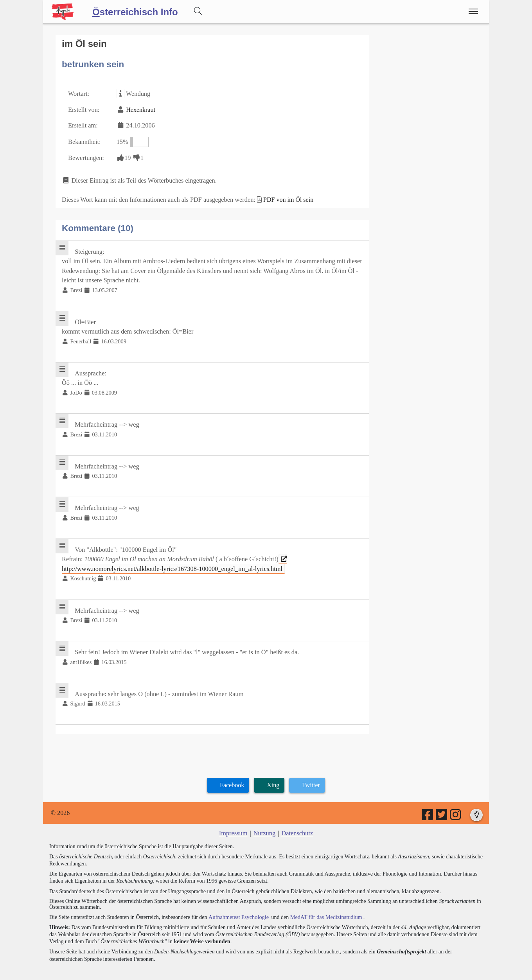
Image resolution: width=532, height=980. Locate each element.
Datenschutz (297, 823)
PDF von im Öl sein (284, 197)
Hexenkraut (140, 109)
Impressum (234, 823)
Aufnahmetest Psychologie (237, 906)
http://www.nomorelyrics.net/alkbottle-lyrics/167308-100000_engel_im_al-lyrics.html (172, 556)
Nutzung (264, 823)
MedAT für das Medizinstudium (324, 906)
